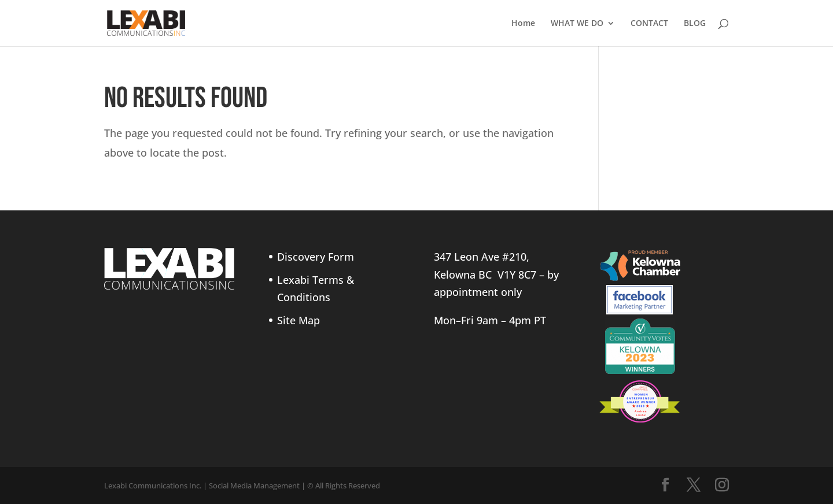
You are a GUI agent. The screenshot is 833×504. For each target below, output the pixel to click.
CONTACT (649, 24)
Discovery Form (316, 257)
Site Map (298, 320)
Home (523, 24)
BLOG (695, 24)
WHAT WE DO (577, 24)
